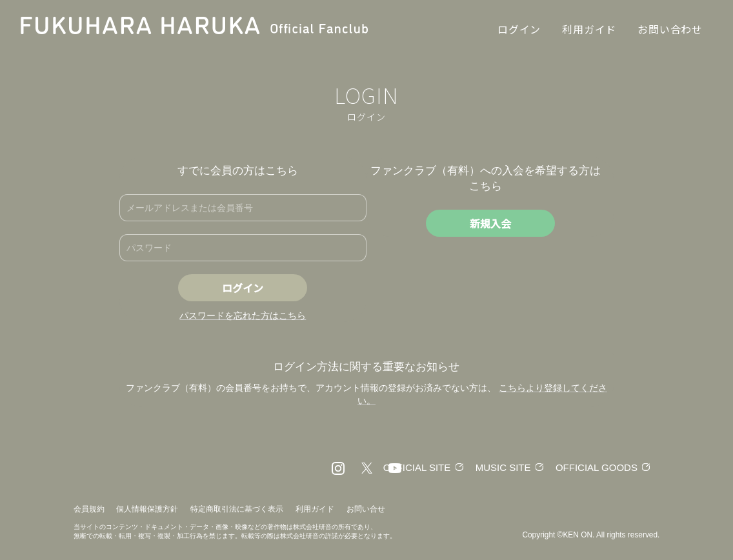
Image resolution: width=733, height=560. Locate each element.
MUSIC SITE (503, 467)
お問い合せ (366, 509)
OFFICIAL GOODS (597, 467)
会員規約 (89, 509)
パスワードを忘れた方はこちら (243, 315)
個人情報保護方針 (147, 509)
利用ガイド (315, 509)
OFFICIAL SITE (417, 467)
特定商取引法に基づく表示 (237, 509)
